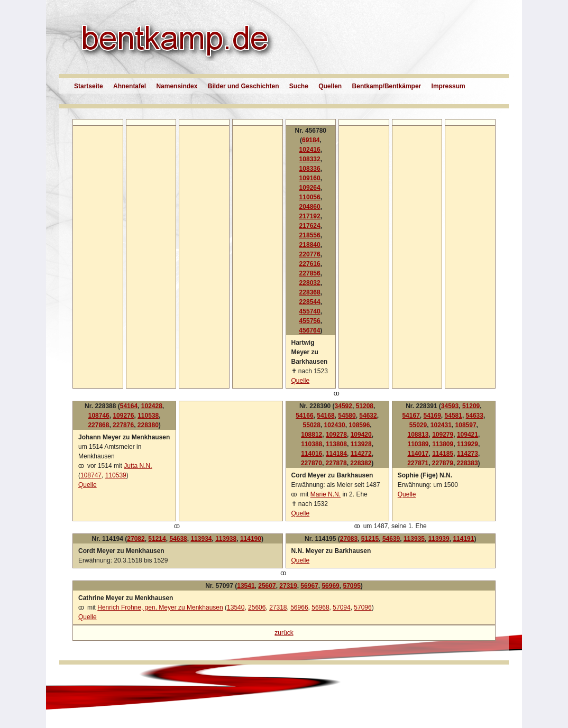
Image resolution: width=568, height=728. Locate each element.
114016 (312, 454)
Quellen (330, 86)
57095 (351, 586)
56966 (299, 607)
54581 (454, 416)
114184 (336, 454)
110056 (310, 197)
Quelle (301, 381)
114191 (463, 539)
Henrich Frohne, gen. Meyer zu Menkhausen (160, 607)
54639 (391, 539)
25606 (257, 607)
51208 (365, 406)
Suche (299, 86)
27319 (288, 586)
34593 (450, 406)
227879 (443, 463)
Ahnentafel (130, 86)
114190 (251, 539)
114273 (468, 454)
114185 (443, 454)
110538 (148, 416)
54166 (304, 416)
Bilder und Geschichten (244, 86)
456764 (309, 330)
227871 (418, 463)
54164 (129, 406)
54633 (475, 416)
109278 (336, 435)
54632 (368, 416)
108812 (312, 435)
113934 (201, 539)
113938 (226, 539)
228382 (361, 463)
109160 (310, 178)
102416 (310, 150)
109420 (361, 435)
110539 (116, 475)
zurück (284, 633)
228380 (148, 425)
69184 (311, 140)
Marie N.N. (326, 494)
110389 (418, 444)
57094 (341, 607)
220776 (310, 254)
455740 (310, 311)
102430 (335, 425)
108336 (310, 169)
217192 (310, 216)
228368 (310, 292)
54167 (411, 416)
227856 (310, 273)
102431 (441, 425)
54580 (347, 416)
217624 (310, 226)
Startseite (89, 86)
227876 (123, 425)
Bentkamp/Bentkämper (387, 86)
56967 (309, 586)
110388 (312, 444)
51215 (370, 539)
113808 (336, 444)
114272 (361, 454)
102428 (152, 406)
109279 (443, 435)
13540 (236, 607)
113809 (443, 444)
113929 (468, 444)
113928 (361, 444)
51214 (157, 539)
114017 (418, 454)
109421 (468, 435)
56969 (330, 586)
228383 (468, 463)
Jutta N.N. (138, 466)
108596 (359, 425)
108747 (91, 475)
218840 (310, 245)
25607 (267, 586)
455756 (310, 321)
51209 (471, 406)
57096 (363, 607)
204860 (310, 207)
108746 (99, 416)
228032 (310, 283)
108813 (418, 435)
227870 (312, 463)
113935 (414, 539)
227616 (310, 264)
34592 (343, 406)
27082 (136, 539)
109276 (123, 416)
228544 (310, 302)
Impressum (448, 86)
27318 (278, 607)
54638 (178, 539)
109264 (310, 188)
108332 (310, 159)
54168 (326, 416)
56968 (320, 607)
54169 (432, 416)
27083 (349, 539)
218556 (310, 235)
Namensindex (177, 86)
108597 (466, 425)
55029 (418, 425)
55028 (312, 425)
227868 (98, 425)
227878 (336, 463)
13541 (246, 586)
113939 (439, 539)
